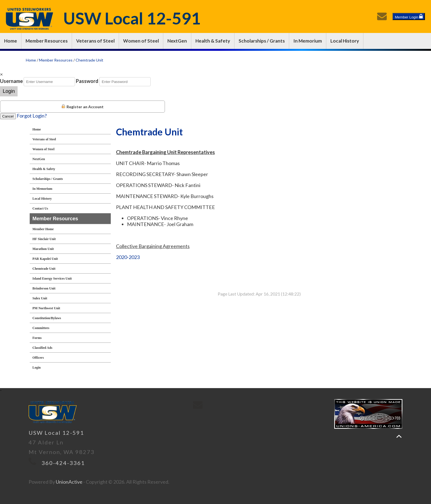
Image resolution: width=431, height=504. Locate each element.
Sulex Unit (40, 298)
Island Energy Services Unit (52, 279)
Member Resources (47, 41)
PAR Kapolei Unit (45, 259)
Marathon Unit (43, 249)
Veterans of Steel (95, 41)
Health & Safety (213, 41)
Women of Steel (141, 41)
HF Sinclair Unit (44, 239)
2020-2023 (128, 257)
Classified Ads (42, 348)
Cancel (8, 116)
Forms (37, 338)
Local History (345, 41)
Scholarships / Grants (262, 41)
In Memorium (308, 41)
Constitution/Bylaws (47, 318)
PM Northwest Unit (46, 308)
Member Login (409, 16)
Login (9, 91)
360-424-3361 (63, 463)
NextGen (177, 41)
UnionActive (69, 482)
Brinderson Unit (44, 288)
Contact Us (40, 208)
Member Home (43, 229)
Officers (38, 358)
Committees (41, 328)
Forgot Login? (32, 116)
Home (11, 41)
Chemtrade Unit (89, 60)
